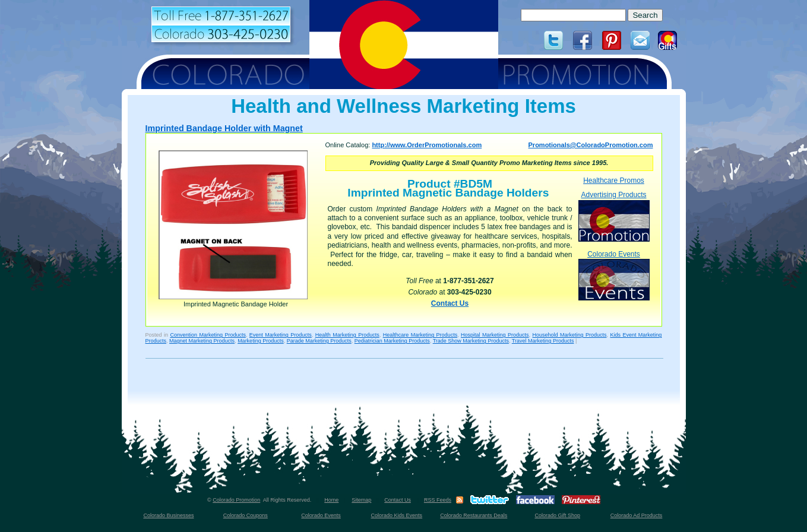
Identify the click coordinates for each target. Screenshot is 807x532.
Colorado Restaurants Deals (474, 515)
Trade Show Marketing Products (471, 341)
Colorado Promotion (236, 500)
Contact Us (450, 303)
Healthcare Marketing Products (420, 335)
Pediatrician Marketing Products (392, 341)
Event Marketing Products (281, 335)
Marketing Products (261, 341)
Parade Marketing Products (319, 341)
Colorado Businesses (168, 515)
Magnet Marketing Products (202, 341)
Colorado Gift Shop (557, 515)
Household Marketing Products (570, 335)
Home (331, 500)
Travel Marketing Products (543, 341)
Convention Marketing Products (208, 335)
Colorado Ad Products (637, 515)
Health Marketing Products (347, 335)
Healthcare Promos (614, 180)
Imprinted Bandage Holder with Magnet (224, 128)
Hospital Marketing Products (495, 335)
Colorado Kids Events (397, 515)
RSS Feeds (438, 500)
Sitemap (361, 500)
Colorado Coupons (246, 515)
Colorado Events (614, 275)
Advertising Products (614, 216)
